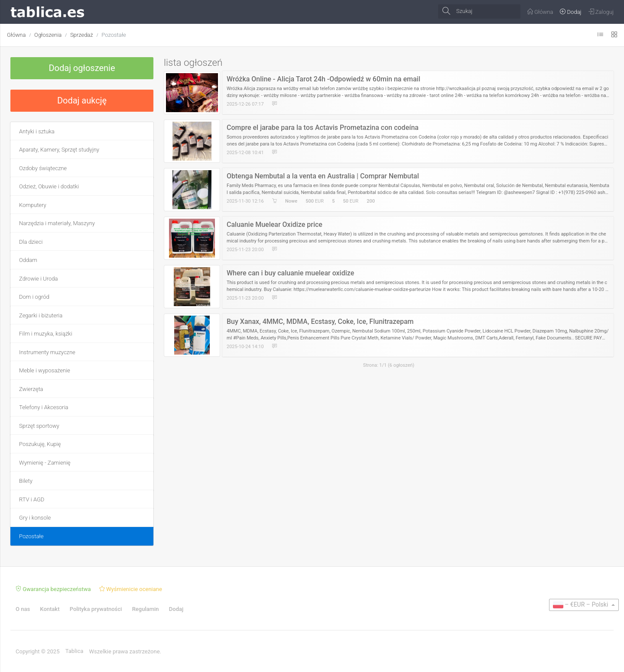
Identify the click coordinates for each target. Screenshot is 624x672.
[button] (584, 605)
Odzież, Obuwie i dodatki (49, 186)
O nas (23, 609)
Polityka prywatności (96, 609)
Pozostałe (114, 35)
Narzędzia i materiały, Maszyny (57, 223)
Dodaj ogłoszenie (82, 68)
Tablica (75, 651)
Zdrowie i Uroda (38, 279)
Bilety (26, 481)
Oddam (28, 260)
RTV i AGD (32, 499)
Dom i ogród (34, 297)
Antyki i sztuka (37, 131)
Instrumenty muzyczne (47, 352)
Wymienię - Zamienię (45, 463)
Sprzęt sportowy (39, 426)
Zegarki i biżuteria (41, 315)
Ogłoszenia (48, 35)
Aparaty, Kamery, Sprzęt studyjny (59, 150)
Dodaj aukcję (82, 100)
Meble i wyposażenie (45, 370)
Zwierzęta (31, 389)
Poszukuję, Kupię (40, 444)
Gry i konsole (35, 518)
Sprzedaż (82, 35)
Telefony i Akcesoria (44, 407)
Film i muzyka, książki (46, 334)
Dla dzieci (31, 242)
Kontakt (50, 609)
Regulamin (146, 609)
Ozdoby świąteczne (43, 168)
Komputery (33, 205)
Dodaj (176, 609)
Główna (16, 35)
